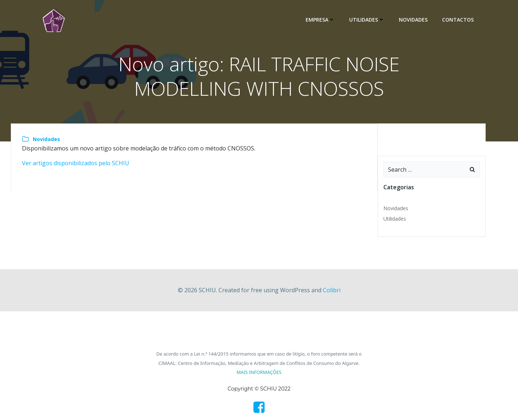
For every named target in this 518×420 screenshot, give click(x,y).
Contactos (458, 20)
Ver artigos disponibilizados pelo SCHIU (76, 163)
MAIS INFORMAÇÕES (259, 372)
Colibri (332, 290)
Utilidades (367, 20)
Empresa (320, 20)
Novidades (413, 20)
